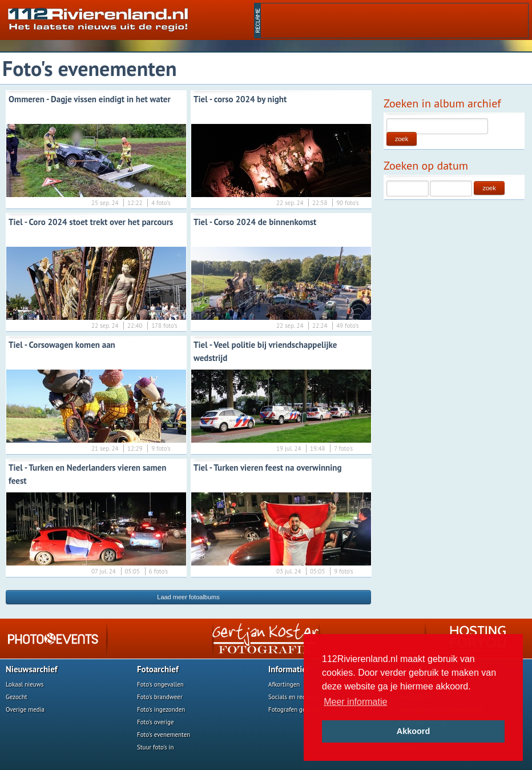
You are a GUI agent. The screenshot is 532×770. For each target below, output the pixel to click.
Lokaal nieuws (25, 684)
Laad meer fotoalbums (188, 597)
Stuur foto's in (156, 747)
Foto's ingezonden (161, 709)
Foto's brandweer (160, 697)
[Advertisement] (394, 21)
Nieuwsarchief (32, 669)
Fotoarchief (158, 669)
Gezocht (17, 697)
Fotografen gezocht (294, 709)
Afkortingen (284, 684)
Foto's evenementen (164, 735)
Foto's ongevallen (160, 684)
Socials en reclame (293, 697)
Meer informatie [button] (355, 702)
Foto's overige (156, 722)
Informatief (289, 669)
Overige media (25, 709)
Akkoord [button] (413, 731)
